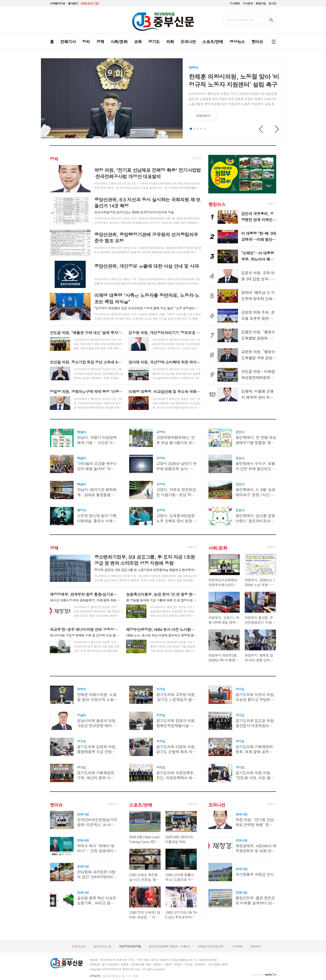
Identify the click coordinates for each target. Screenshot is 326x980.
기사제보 (235, 3)
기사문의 (248, 3)
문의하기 (256, 946)
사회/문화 (218, 548)
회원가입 (261, 3)
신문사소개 (79, 946)
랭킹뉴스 (217, 204)
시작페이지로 (58, 3)
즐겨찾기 (73, 3)
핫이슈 (56, 805)
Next (277, 129)
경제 (54, 548)
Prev (261, 129)
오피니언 (217, 805)
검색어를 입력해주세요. (240, 20)
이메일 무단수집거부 (211, 946)
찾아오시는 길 (102, 946)
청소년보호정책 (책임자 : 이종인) (169, 946)
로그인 (272, 3)
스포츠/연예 (140, 805)
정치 (54, 159)
